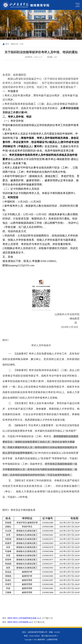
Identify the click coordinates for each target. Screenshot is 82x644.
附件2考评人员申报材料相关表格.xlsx (24, 618)
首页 (7, 44)
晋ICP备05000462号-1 (50, 636)
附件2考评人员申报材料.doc (20, 622)
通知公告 (15, 44)
